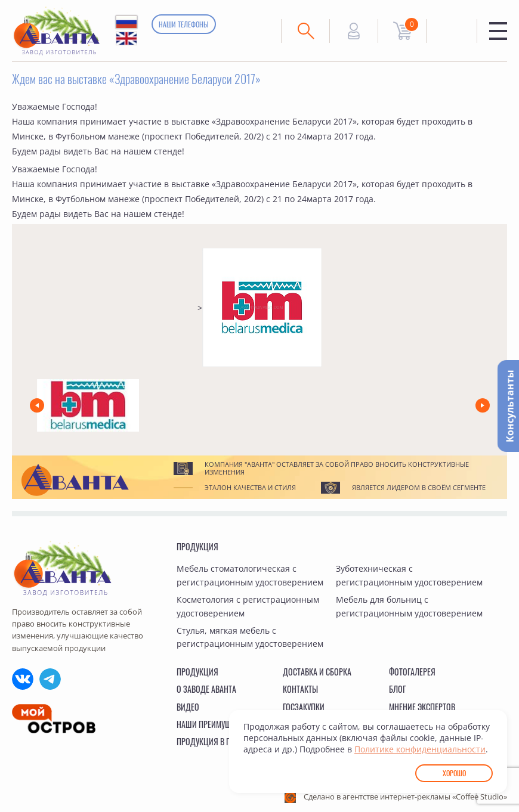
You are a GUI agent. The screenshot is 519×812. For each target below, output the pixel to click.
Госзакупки (304, 707)
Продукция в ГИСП (210, 741)
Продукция (197, 546)
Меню (498, 31)
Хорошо (454, 773)
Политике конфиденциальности (420, 749)
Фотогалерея (412, 672)
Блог (397, 689)
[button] (37, 405)
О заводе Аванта (206, 689)
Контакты (300, 689)
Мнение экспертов (422, 707)
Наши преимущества (214, 724)
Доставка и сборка (317, 672)
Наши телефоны (184, 24)
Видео (188, 707)
